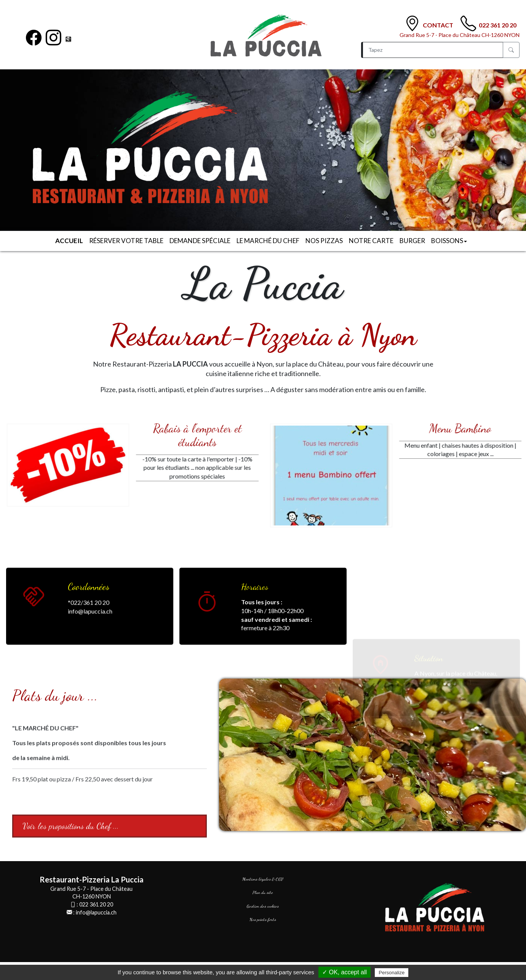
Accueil (69, 241)
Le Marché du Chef (268, 241)
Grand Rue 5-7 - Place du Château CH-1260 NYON (460, 35)
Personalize (392, 973)
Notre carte (371, 241)
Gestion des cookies (263, 906)
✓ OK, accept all (345, 972)
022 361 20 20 (498, 25)
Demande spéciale (200, 241)
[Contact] (412, 23)
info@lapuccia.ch (96, 912)
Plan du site (263, 892)
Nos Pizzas (324, 241)
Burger (412, 241)
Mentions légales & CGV (263, 879)
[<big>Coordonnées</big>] (34, 659)
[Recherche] (432, 50)
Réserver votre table (126, 241)
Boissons (449, 241)
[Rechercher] (511, 50)
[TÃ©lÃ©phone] (468, 23)
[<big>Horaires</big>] (207, 603)
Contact (439, 25)
